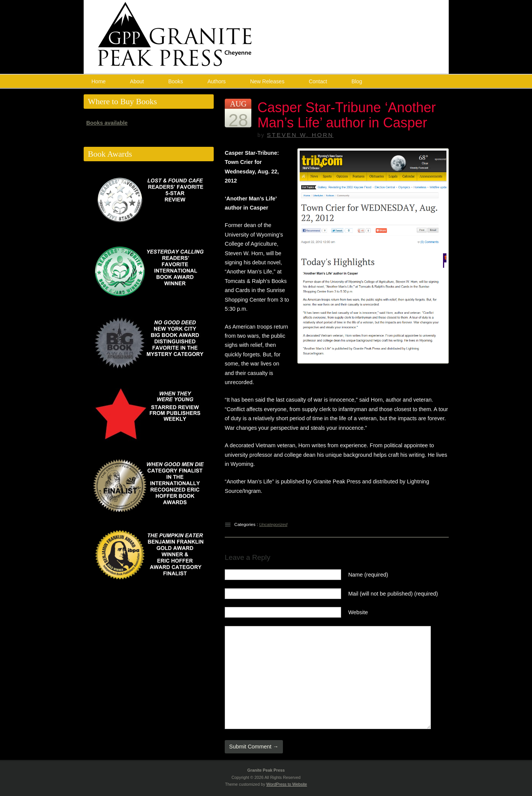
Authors (216, 81)
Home (99, 81)
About (137, 81)
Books (175, 81)
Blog (357, 81)
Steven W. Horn (300, 135)
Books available (107, 123)
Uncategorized (273, 524)
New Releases (267, 81)
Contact (318, 81)
